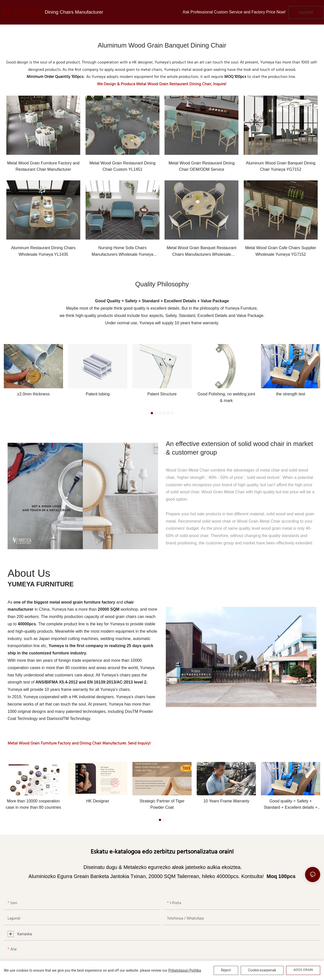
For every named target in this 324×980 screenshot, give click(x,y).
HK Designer (98, 801)
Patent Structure (162, 394)
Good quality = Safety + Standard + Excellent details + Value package (291, 805)
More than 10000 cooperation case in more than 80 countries (33, 804)
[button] (152, 413)
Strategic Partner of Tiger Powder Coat (162, 804)
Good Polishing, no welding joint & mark (226, 397)
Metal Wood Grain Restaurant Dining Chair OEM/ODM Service (202, 166)
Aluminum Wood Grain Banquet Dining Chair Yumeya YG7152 (281, 166)
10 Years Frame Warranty (226, 801)
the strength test (291, 394)
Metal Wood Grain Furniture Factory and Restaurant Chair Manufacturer (43, 166)
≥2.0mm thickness (33, 394)
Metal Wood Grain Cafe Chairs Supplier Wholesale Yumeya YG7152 (281, 251)
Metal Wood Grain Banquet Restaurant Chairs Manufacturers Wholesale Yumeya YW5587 (202, 252)
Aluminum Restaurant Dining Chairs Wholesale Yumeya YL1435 (43, 251)
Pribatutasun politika (185, 970)
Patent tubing (98, 394)
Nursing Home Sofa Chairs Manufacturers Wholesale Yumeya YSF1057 (122, 252)
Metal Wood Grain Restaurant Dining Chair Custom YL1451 (122, 166)
